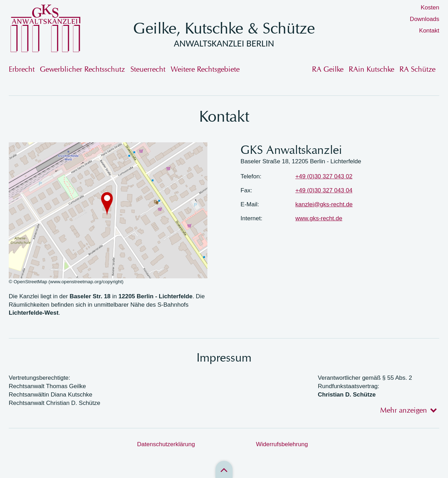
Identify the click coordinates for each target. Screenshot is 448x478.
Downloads (425, 19)
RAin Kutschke (371, 69)
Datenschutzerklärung (166, 444)
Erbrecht (22, 69)
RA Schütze (417, 69)
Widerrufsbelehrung (282, 444)
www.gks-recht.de (319, 218)
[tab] (406, 410)
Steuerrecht (148, 69)
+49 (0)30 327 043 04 (324, 190)
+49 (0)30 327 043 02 (324, 176)
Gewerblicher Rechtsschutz (82, 69)
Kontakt (429, 31)
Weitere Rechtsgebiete (205, 69)
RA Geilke (328, 69)
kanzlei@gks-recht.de (324, 204)
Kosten (430, 8)
